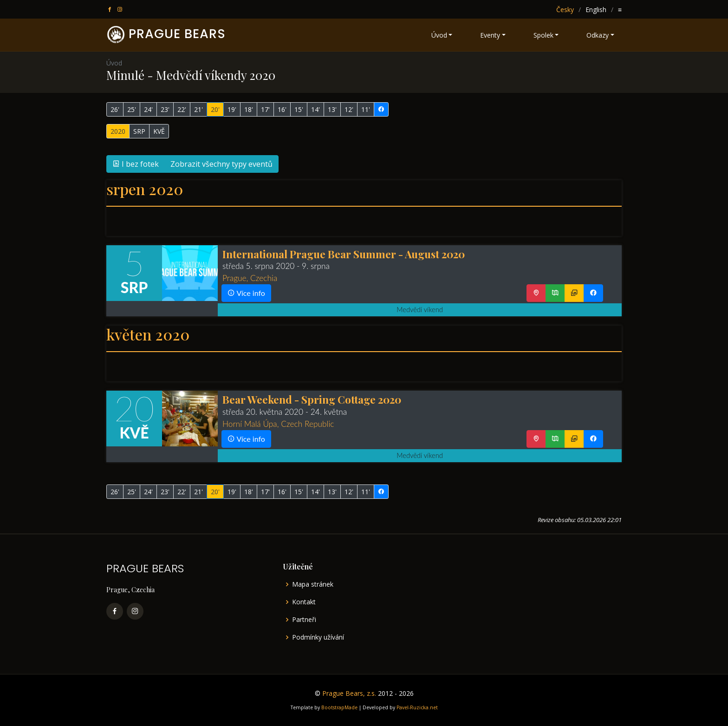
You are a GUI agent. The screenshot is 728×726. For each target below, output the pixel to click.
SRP (139, 131)
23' (165, 109)
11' (366, 109)
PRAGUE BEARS (177, 34)
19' (232, 109)
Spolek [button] (543, 35)
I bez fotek (136, 164)
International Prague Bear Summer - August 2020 (344, 254)
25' (132, 109)
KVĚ (159, 131)
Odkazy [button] (598, 35)
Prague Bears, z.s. (349, 693)
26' (115, 109)
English (596, 10)
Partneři (304, 620)
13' (332, 109)
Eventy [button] (490, 35)
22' (182, 109)
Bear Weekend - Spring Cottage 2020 (312, 399)
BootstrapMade (339, 707)
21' (198, 109)
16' (282, 109)
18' (249, 109)
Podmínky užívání (318, 637)
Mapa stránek (313, 584)
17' (265, 109)
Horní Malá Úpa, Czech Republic (278, 424)
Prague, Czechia (250, 278)
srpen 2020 (145, 189)
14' (315, 109)
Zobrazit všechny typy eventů (221, 164)
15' (299, 109)
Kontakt (304, 602)
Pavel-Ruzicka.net (417, 707)
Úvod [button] (439, 35)
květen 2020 (148, 334)
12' (349, 109)
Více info (246, 293)
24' (148, 109)
